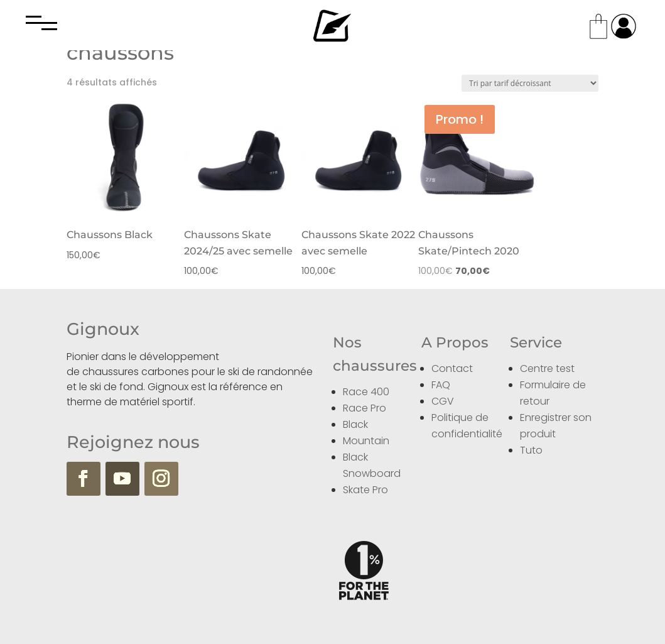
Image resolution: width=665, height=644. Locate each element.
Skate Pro (365, 490)
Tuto (531, 450)
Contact (452, 368)
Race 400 (366, 392)
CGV (443, 401)
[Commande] (530, 83)
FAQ (441, 385)
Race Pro (365, 408)
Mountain (366, 441)
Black (355, 424)
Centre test (547, 368)
